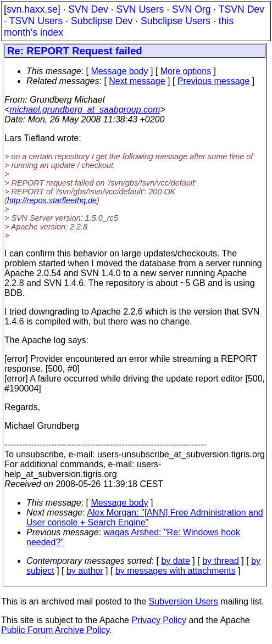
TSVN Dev (242, 9)
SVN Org (191, 9)
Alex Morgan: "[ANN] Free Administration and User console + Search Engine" (145, 517)
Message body (119, 71)
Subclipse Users (176, 21)
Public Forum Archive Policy (55, 630)
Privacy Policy (159, 620)
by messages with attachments (176, 571)
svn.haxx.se (32, 9)
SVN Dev (88, 9)
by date (175, 561)
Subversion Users (184, 601)
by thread (221, 561)
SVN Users (140, 9)
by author (85, 571)
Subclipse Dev (102, 21)
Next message (137, 81)
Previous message (214, 81)
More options (186, 71)
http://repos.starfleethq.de (52, 200)
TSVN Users (36, 21)
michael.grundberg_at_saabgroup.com (85, 110)
